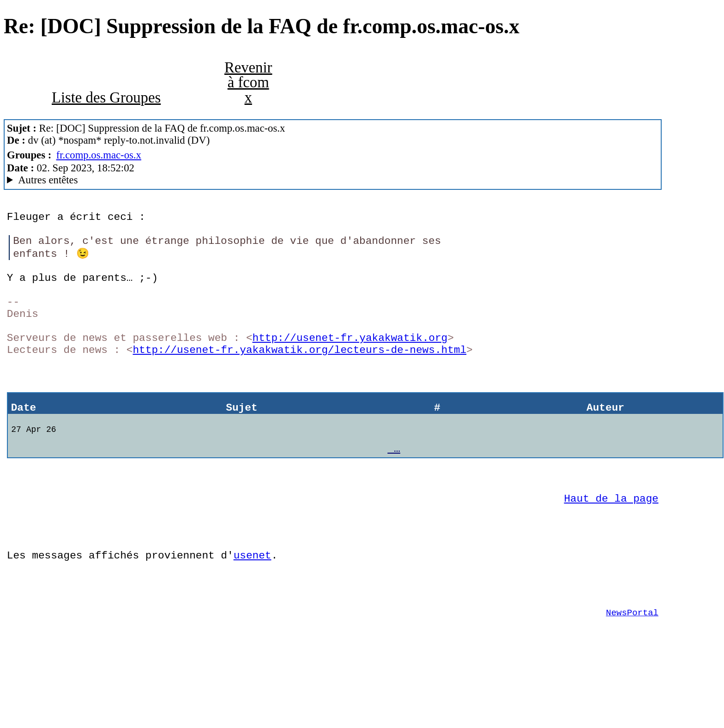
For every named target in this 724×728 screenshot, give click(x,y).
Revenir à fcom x (248, 82)
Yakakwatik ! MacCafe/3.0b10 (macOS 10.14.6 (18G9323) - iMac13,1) (333, 180)
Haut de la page (611, 543)
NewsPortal (632, 671)
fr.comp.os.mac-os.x (99, 155)
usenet (253, 607)
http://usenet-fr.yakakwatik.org (350, 361)
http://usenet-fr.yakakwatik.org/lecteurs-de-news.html (299, 376)
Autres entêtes (48, 180)
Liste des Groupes (106, 97)
